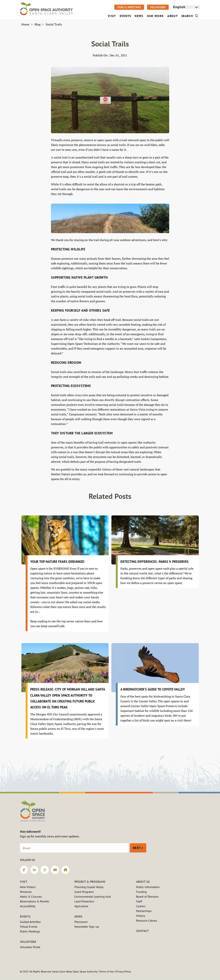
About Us (143, 882)
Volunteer (158, 7)
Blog (37, 24)
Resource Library (146, 920)
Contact (143, 931)
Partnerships (144, 911)
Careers (141, 906)
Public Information (148, 887)
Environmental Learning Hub (93, 897)
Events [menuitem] (125, 16)
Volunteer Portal (30, 947)
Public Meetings (129, 7)
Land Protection (84, 901)
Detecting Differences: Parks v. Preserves (155, 562)
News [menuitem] (139, 16)
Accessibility (28, 906)
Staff (139, 901)
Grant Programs (84, 892)
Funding (141, 892)
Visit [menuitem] (112, 16)
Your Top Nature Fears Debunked (57, 562)
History (141, 916)
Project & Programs (90, 882)
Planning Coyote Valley (89, 887)
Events (25, 916)
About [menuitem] (173, 16)
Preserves (26, 892)
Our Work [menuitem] (155, 16)
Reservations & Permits (35, 901)
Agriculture (81, 906)
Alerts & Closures (31, 897)
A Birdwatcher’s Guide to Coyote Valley (153, 689)
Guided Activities (30, 922)
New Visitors (28, 887)
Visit (24, 882)
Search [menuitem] (190, 16)
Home (25, 24)
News (78, 916)
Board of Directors (147, 897)
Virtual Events (29, 927)
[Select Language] (187, 7)
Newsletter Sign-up (87, 927)
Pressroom (81, 922)
